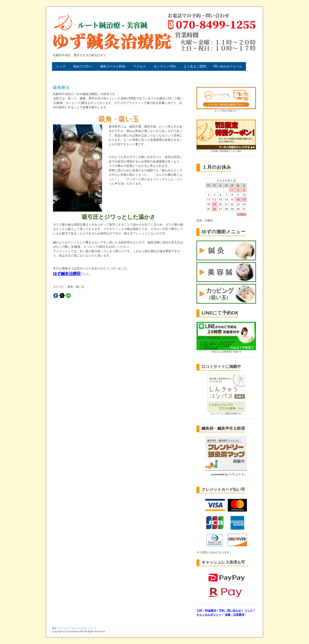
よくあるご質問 (195, 66)
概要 (54, 628)
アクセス (140, 66)
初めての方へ (83, 66)
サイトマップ (90, 628)
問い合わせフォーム (228, 66)
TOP (199, 610)
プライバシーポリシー (70, 628)
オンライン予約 (165, 66)
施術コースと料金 (113, 66)
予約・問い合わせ (230, 610)
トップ (61, 66)
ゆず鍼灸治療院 (67, 273)
